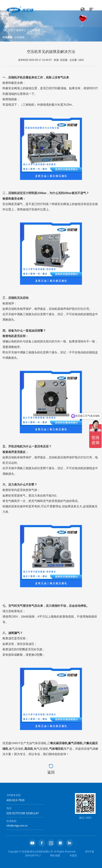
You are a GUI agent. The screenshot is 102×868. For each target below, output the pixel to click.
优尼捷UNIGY (11, 743)
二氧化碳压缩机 (57, 743)
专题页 (73, 856)
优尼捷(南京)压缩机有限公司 (37, 852)
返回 (51, 772)
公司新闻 (19, 37)
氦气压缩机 (16, 749)
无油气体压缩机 (36, 743)
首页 (10, 30)
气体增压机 (56, 749)
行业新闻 (35, 30)
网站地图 (55, 856)
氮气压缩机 (75, 743)
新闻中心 (21, 30)
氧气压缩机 (41, 749)
